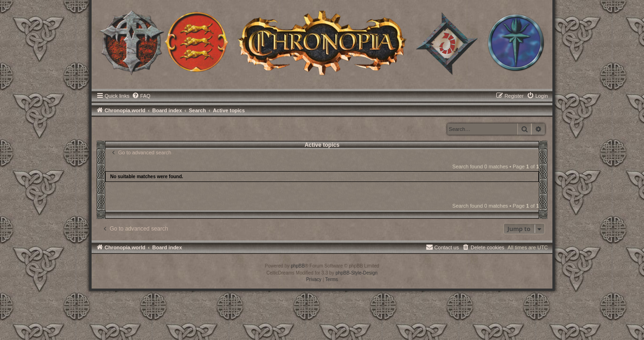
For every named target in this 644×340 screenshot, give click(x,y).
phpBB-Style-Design (357, 273)
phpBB (298, 266)
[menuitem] (141, 96)
